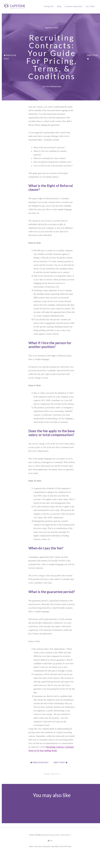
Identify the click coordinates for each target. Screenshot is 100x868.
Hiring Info (49, 6)
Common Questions (73, 6)
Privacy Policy (55, 835)
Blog (59, 6)
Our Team (90, 6)
